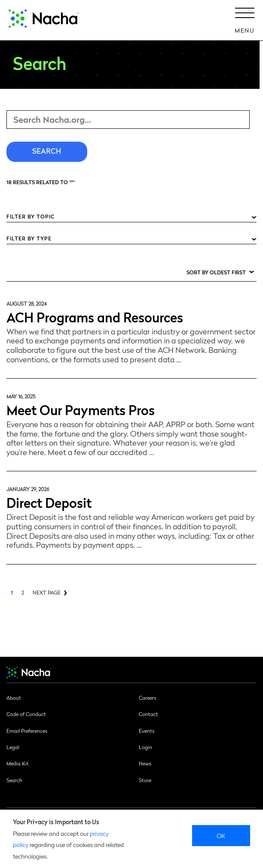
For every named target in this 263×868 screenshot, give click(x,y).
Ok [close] (221, 835)
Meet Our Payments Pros (81, 409)
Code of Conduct (26, 714)
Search (14, 780)
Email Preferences (27, 731)
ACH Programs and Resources (95, 317)
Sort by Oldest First (216, 272)
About (14, 698)
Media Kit (18, 763)
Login (145, 747)
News (145, 763)
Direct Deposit (49, 502)
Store (145, 780)
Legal (13, 747)
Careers (147, 698)
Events (147, 731)
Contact (148, 714)
